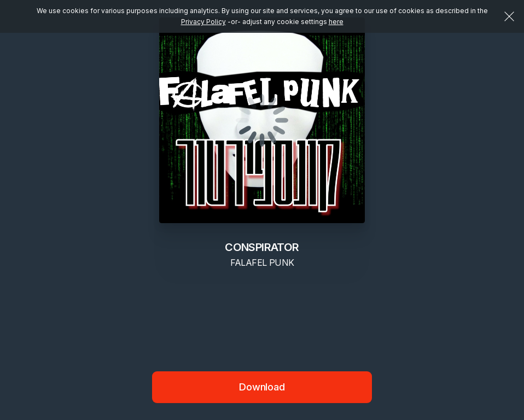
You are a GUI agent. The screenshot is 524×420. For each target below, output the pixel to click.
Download (262, 387)
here (336, 22)
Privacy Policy (203, 22)
